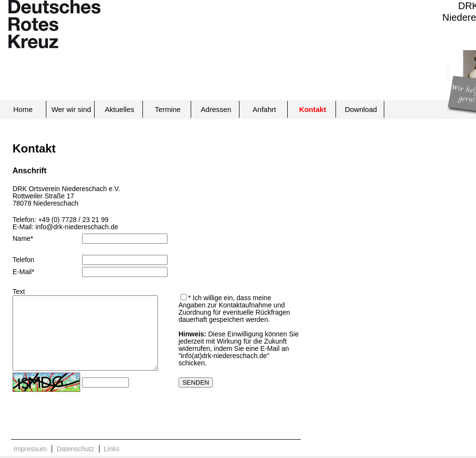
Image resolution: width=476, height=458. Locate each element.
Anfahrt (264, 109)
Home (23, 109)
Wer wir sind (71, 109)
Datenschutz (75, 449)
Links (112, 449)
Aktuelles (119, 109)
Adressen (216, 109)
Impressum (30, 449)
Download (361, 109)
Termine (168, 109)
